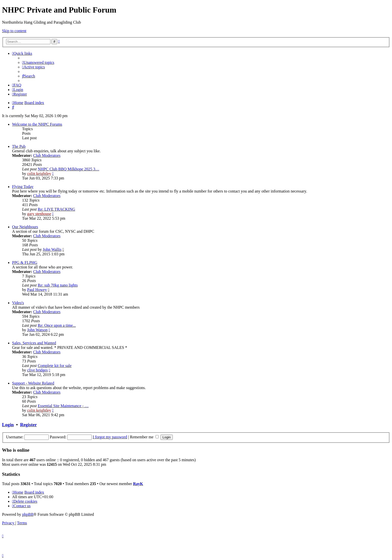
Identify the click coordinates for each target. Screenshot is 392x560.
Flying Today (23, 187)
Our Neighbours (25, 227)
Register (28, 425)
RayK (138, 484)
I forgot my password (110, 437)
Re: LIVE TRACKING (56, 209)
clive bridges (37, 370)
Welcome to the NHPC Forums (37, 124)
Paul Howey (37, 290)
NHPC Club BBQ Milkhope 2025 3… (68, 169)
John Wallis (52, 249)
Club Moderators (47, 155)
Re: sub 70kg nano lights (58, 285)
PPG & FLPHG (25, 263)
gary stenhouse (39, 214)
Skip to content (14, 31)
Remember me (144, 437)
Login (8, 425)
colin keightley (39, 174)
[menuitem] (38, 62)
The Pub (19, 146)
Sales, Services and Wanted (34, 343)
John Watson (37, 330)
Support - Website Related (33, 383)
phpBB (28, 514)
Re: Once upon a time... (57, 325)
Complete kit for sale (55, 366)
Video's (18, 303)
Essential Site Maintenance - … (63, 406)
